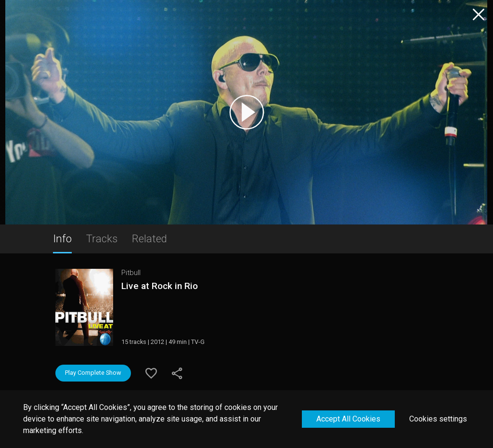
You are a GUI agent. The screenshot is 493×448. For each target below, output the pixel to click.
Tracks (102, 238)
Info (62, 238)
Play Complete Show (93, 373)
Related (149, 238)
